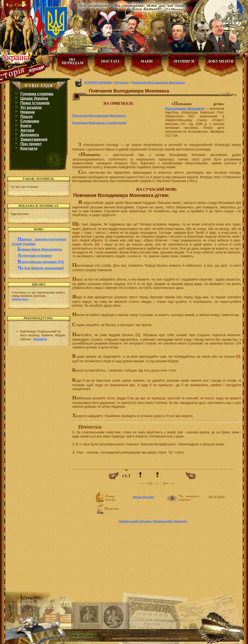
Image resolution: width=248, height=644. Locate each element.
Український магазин (135, 521)
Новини (28, 112)
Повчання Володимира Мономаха (158, 83)
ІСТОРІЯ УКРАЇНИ (99, 83)
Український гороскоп (170, 521)
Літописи (122, 83)
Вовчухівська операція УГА (41, 262)
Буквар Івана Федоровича (40, 249)
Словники (30, 121)
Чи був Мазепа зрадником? (41, 268)
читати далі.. (21, 299)
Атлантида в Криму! (35, 256)
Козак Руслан (143, 497)
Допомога (30, 135)
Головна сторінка (37, 94)
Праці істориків (35, 103)
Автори (27, 130)
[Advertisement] (39, 376)
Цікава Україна (34, 98)
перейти (40, 339)
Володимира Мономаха (185, 109)
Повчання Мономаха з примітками (99, 123)
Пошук (27, 117)
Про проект (31, 144)
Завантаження (34, 139)
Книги (26, 126)
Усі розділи (31, 107)
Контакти (29, 148)
